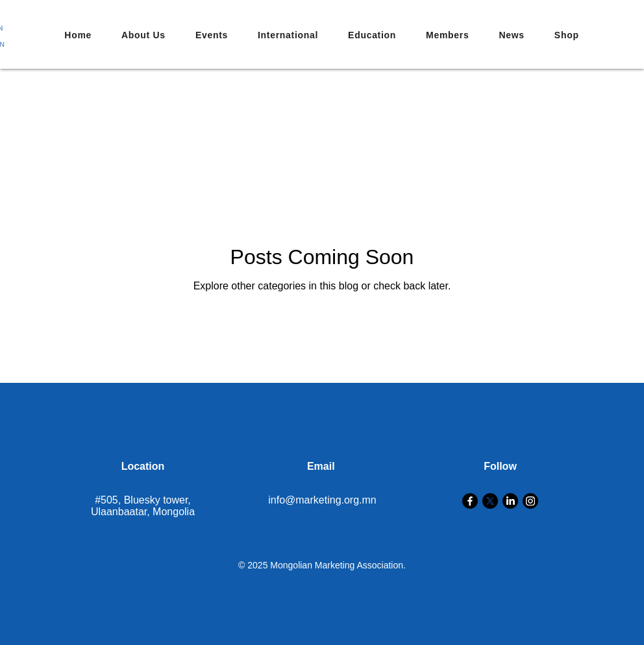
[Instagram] (530, 501)
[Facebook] (470, 501)
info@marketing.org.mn (322, 500)
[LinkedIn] (510, 501)
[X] (490, 501)
